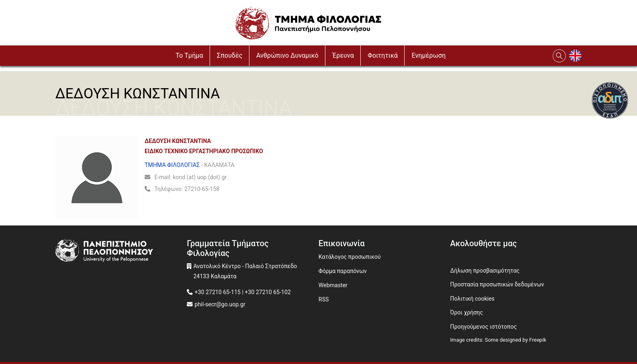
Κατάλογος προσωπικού (350, 257)
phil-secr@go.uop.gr (220, 304)
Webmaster (333, 285)
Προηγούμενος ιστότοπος (483, 327)
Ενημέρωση (429, 55)
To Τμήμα (189, 55)
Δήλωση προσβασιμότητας (485, 271)
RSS (324, 299)
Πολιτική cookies (472, 299)
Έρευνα (343, 55)
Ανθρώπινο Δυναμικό (287, 55)
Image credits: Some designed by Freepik (498, 340)
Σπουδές (230, 55)
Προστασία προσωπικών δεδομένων (497, 284)
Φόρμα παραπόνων (343, 271)
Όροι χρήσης (467, 312)
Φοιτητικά (383, 55)
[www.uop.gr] (121, 251)
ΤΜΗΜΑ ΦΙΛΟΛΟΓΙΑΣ (172, 165)
